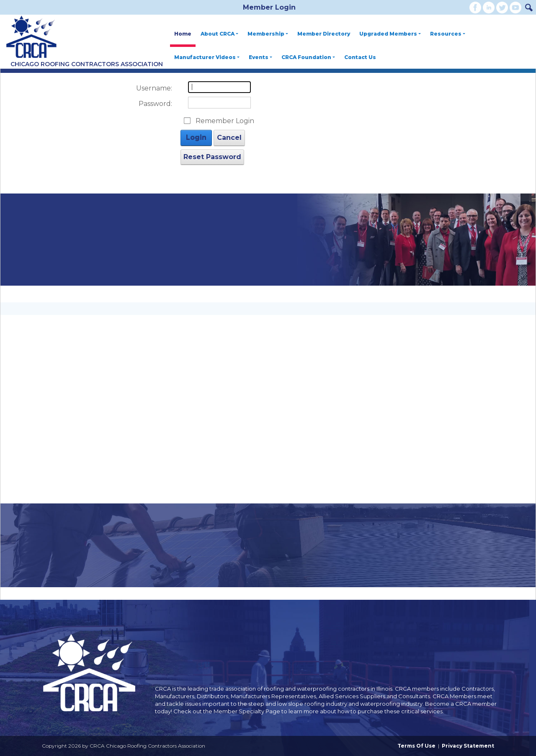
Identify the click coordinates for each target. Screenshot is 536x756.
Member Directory (324, 34)
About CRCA (219, 34)
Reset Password (212, 157)
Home (183, 34)
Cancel (229, 138)
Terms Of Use (416, 746)
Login (196, 138)
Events (260, 57)
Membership (268, 34)
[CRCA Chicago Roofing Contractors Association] (31, 37)
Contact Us (360, 57)
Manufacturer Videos (207, 57)
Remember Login (225, 121)
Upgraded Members (390, 34)
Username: (154, 88)
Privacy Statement (468, 746)
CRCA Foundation (308, 57)
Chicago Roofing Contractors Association (87, 64)
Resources (448, 34)
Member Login (269, 7)
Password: (155, 104)
